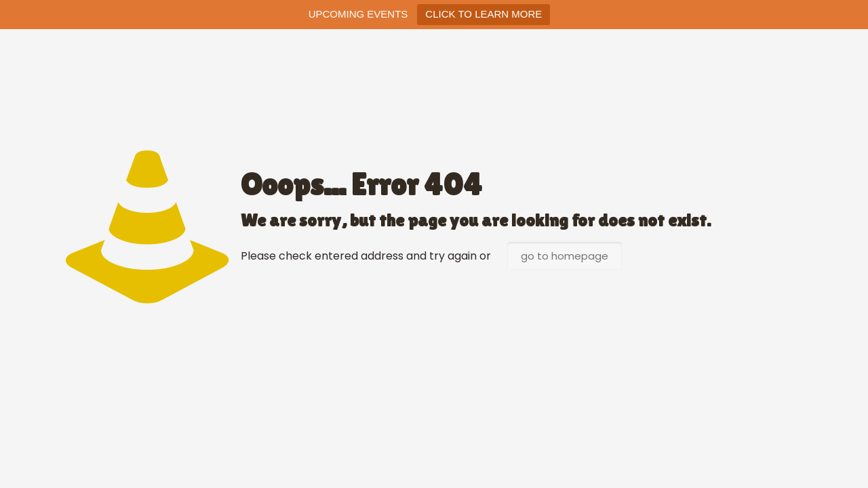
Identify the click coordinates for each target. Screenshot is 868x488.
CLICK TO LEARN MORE (484, 14)
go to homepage (565, 256)
